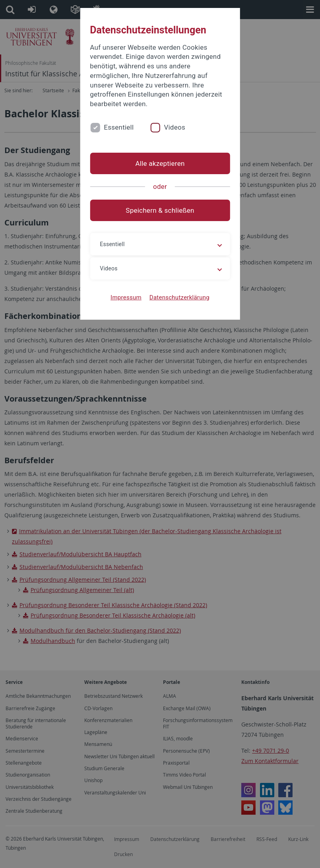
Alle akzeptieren (160, 163)
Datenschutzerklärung (179, 297)
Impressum (126, 297)
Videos (175, 127)
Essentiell (119, 127)
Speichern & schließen (160, 210)
